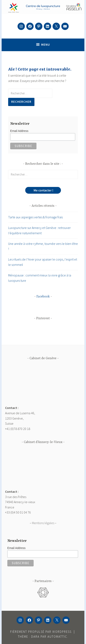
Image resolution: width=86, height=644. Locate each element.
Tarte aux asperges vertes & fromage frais (35, 217)
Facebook (43, 297)
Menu (46, 45)
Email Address (19, 131)
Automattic (57, 637)
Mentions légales (43, 523)
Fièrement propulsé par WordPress (41, 632)
